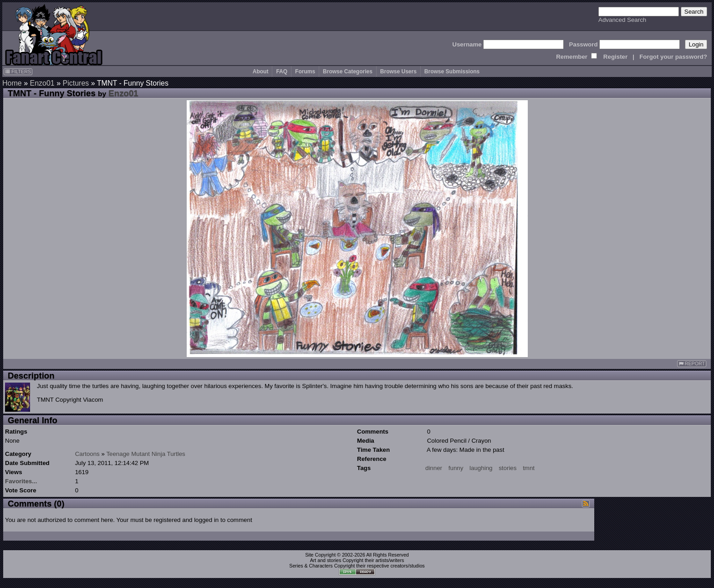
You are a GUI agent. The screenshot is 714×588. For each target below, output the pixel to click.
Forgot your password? (673, 57)
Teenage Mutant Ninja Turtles (145, 454)
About (261, 72)
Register (615, 57)
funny (456, 468)
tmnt (529, 468)
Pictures (76, 83)
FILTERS (18, 72)
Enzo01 (42, 83)
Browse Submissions (452, 72)
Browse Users (398, 72)
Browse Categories (348, 72)
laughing (481, 468)
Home (12, 83)
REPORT (692, 364)
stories (507, 468)
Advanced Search (622, 20)
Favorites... (21, 481)
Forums (305, 72)
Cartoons (87, 454)
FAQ (282, 72)
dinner (434, 468)
